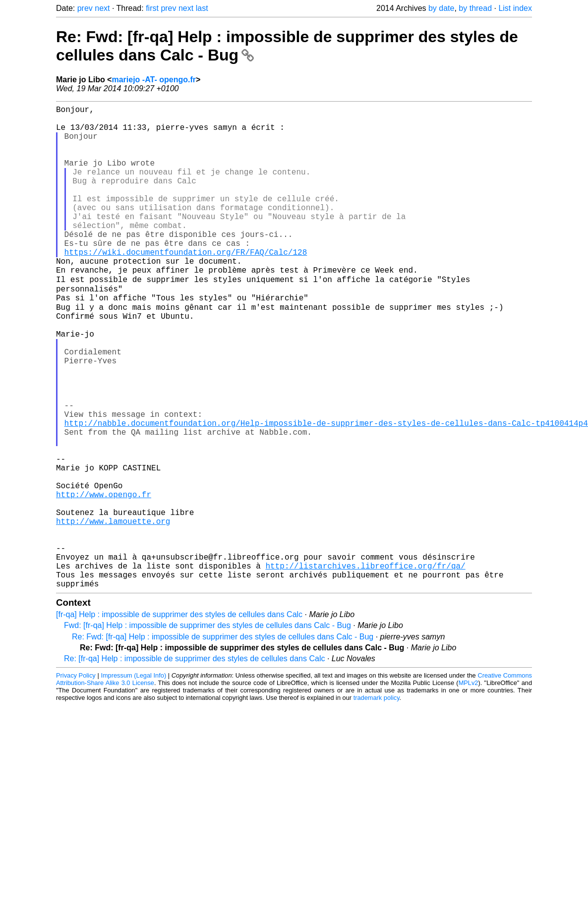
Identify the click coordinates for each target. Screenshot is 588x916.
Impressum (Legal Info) (133, 781)
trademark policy (377, 803)
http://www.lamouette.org (113, 613)
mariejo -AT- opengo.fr (153, 80)
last (202, 8)
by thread (475, 8)
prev (85, 8)
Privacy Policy (76, 781)
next (102, 8)
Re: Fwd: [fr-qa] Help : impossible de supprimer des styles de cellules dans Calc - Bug (223, 742)
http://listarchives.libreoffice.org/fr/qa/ (365, 667)
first (152, 8)
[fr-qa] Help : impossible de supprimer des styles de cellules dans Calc (179, 720)
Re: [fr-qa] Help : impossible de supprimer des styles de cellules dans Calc (194, 764)
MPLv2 (469, 788)
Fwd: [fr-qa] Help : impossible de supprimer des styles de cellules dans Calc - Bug (207, 731)
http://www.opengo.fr (104, 580)
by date (441, 8)
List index (515, 8)
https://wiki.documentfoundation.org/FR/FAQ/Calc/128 (186, 286)
